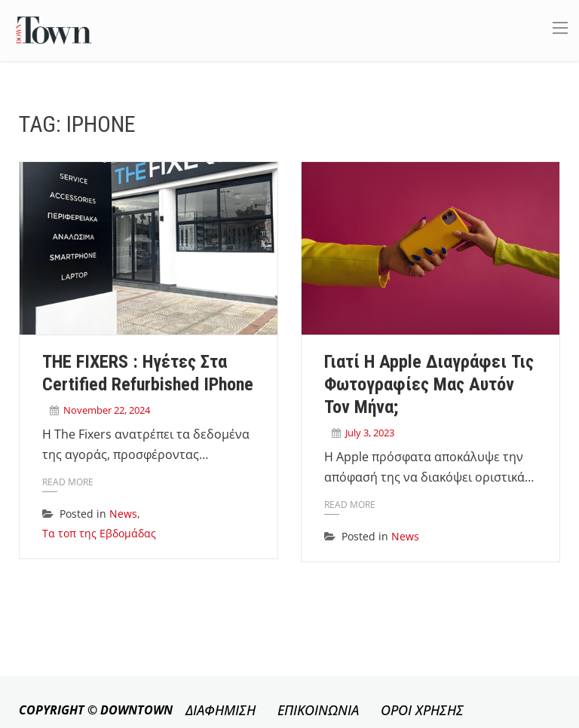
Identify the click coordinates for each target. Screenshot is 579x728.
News (123, 514)
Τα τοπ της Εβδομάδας (99, 533)
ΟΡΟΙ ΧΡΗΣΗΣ (422, 710)
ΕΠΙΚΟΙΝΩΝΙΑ (318, 710)
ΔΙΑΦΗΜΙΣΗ (221, 710)
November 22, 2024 (107, 410)
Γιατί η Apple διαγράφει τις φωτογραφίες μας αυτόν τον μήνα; (429, 384)
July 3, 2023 (370, 433)
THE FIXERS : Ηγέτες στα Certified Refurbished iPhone (148, 373)
